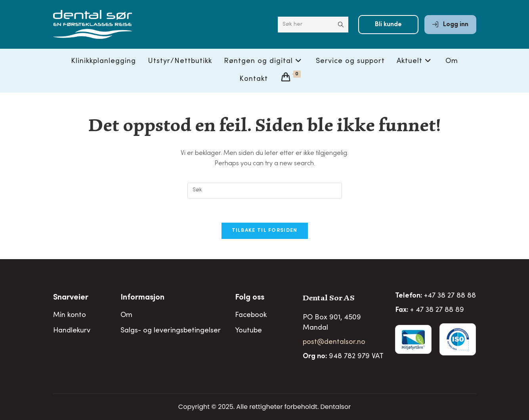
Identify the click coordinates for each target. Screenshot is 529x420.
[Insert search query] (265, 191)
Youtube (248, 331)
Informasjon (142, 298)
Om (126, 315)
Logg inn (450, 25)
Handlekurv (72, 331)
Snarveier (71, 298)
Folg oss (250, 298)
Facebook (251, 315)
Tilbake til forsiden (265, 231)
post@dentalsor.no (334, 342)
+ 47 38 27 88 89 (437, 310)
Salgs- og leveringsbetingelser (171, 331)
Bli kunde (388, 25)
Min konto (70, 315)
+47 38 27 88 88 (450, 296)
